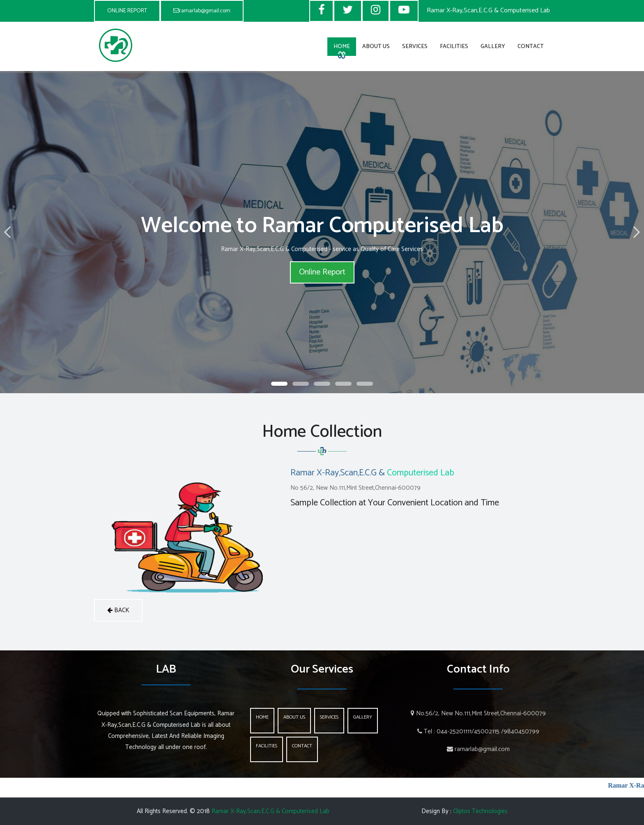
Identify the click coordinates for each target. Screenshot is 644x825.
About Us (376, 47)
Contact (531, 47)
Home (342, 47)
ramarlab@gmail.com (202, 11)
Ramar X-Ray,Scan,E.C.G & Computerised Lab (270, 811)
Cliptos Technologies (480, 811)
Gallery (493, 47)
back (118, 610)
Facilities (454, 47)
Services (415, 47)
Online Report (322, 272)
